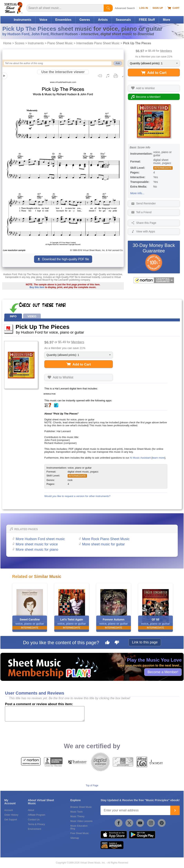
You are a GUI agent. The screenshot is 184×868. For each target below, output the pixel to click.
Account (9, 810)
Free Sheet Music (80, 833)
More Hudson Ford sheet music (40, 539)
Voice (43, 20)
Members (166, 51)
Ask (118, 63)
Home (7, 43)
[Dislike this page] (117, 643)
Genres (85, 20)
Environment (34, 829)
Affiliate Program (36, 815)
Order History (11, 815)
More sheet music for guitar (103, 544)
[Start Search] (108, 8)
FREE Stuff (147, 20)
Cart (174, 8)
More (166, 20)
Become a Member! (163, 672)
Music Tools (76, 812)
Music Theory (77, 816)
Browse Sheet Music (81, 807)
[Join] (175, 810)
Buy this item (37, 287)
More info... (137, 193)
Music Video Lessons (81, 821)
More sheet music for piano (37, 550)
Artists (103, 20)
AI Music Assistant (140, 458)
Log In (144, 8)
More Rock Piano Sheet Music (106, 539)
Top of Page (92, 785)
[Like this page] (107, 643)
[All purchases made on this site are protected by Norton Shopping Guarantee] (154, 280)
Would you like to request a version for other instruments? (77, 496)
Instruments (22, 20)
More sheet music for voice (37, 544)
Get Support (11, 820)
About (31, 810)
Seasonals (123, 20)
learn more (158, 458)
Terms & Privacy (36, 824)
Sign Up (158, 8)
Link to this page (145, 642)
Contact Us (34, 820)
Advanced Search (125, 8)
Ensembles (63, 20)
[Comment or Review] (45, 714)
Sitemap (75, 838)
